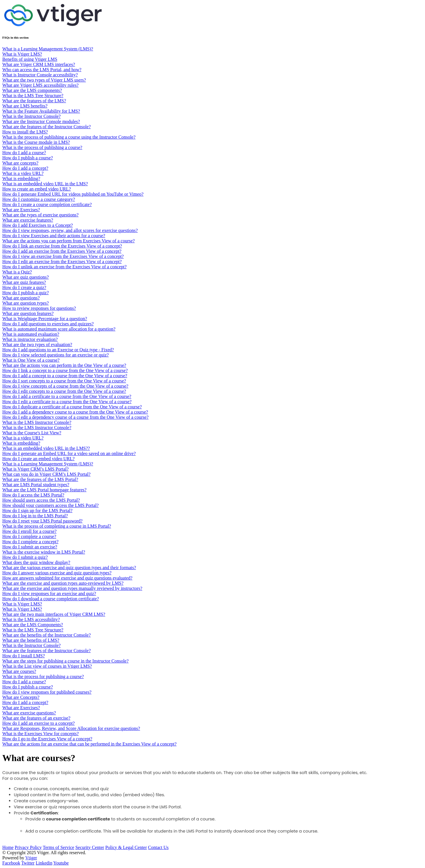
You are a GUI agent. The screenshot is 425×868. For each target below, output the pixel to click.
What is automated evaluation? (31, 334)
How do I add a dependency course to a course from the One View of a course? (75, 412)
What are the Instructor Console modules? (41, 121)
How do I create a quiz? (24, 287)
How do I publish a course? (28, 158)
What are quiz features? (24, 282)
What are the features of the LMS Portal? (40, 479)
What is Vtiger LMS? (22, 54)
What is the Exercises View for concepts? (40, 734)
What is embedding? (21, 179)
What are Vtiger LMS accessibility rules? (40, 85)
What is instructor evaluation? (30, 339)
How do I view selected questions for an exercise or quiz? (56, 355)
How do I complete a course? (29, 536)
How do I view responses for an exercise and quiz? (49, 594)
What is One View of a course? (31, 360)
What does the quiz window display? (36, 562)
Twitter (28, 863)
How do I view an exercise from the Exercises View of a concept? (63, 256)
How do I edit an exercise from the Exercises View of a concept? (62, 262)
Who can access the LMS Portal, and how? (42, 70)
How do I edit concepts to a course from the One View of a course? (64, 391)
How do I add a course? (24, 153)
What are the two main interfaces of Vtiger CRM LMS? (54, 614)
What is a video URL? (23, 173)
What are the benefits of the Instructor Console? (47, 635)
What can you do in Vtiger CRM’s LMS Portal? (46, 474)
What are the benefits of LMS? (31, 640)
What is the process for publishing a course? (43, 677)
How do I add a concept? (25, 168)
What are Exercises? (21, 210)
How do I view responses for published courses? (47, 692)
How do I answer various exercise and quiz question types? (57, 573)
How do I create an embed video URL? (38, 459)
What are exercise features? (28, 220)
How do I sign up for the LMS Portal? (37, 511)
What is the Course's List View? (32, 433)
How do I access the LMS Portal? (33, 495)
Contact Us (158, 847)
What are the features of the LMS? (34, 101)
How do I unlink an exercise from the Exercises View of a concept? (64, 267)
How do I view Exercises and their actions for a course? (54, 236)
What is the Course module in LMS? (36, 142)
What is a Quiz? (17, 272)
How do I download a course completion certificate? (51, 599)
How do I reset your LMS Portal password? (42, 521)
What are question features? (28, 313)
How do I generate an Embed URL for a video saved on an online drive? (69, 453)
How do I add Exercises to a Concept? (38, 225)
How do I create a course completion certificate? (47, 204)
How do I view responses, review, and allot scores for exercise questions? (70, 230)
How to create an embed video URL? (37, 189)
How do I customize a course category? (39, 199)
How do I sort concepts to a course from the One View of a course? (64, 381)
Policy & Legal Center (126, 847)
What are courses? (19, 671)
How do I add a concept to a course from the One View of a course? (65, 376)
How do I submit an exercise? (30, 547)
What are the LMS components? (32, 90)
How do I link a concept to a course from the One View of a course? (65, 370)
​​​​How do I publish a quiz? (25, 293)
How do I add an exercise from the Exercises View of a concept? (62, 251)
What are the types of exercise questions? (40, 215)
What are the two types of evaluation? (37, 345)
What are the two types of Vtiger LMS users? (44, 80)
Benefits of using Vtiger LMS (30, 59)
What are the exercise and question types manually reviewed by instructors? (72, 588)
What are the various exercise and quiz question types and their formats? (69, 568)
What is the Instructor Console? (32, 116)
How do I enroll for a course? (29, 531)
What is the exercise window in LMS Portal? (44, 552)
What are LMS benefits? (25, 106)
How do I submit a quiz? (25, 557)
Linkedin (44, 863)
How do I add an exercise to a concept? (38, 723)
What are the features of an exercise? (36, 718)
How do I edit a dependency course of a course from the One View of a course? (75, 417)
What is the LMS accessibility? (31, 619)
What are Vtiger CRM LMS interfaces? (39, 64)
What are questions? (21, 298)
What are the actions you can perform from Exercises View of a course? (69, 241)
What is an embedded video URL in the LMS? (45, 184)
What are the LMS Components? (33, 625)
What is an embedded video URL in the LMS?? (46, 448)
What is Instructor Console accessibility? (40, 75)
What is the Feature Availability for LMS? (41, 111)
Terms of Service (59, 847)
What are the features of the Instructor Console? (47, 127)
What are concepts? (20, 163)
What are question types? (25, 303)
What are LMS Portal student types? (36, 485)
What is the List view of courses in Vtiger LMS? (47, 666)
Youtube (61, 863)
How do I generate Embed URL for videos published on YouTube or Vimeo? (73, 194)
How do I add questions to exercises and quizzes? (48, 324)
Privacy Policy (28, 847)
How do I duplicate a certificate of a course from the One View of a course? (72, 407)
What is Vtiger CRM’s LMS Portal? (35, 469)
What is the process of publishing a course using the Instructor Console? (69, 137)
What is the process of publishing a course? (42, 147)
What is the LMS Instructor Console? (37, 422)
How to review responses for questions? (39, 308)
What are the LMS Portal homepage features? (44, 490)
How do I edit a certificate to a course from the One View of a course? (67, 402)
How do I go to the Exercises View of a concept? (47, 739)
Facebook (11, 863)
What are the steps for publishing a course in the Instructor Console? (66, 661)
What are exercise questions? (29, 713)
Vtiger (31, 858)
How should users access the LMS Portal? (41, 500)
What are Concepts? (21, 697)
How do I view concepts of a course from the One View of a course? (65, 386)
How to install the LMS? (25, 132)
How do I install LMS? (24, 656)
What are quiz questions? (25, 277)
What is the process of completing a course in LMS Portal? (57, 526)
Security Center (90, 847)
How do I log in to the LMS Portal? (35, 516)
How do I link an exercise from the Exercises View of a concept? (62, 246)
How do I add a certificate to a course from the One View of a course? (67, 396)
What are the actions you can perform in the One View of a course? (64, 365)
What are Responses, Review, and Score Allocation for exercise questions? (71, 728)
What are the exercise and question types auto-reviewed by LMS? (63, 583)
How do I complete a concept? (30, 542)
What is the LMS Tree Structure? (33, 96)
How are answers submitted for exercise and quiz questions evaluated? (67, 578)
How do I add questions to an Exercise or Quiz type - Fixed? (58, 350)
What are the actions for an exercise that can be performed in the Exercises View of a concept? (89, 744)
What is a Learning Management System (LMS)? (48, 49)
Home (8, 847)
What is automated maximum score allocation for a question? (59, 329)
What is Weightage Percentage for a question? (45, 319)
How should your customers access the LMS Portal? (51, 505)
